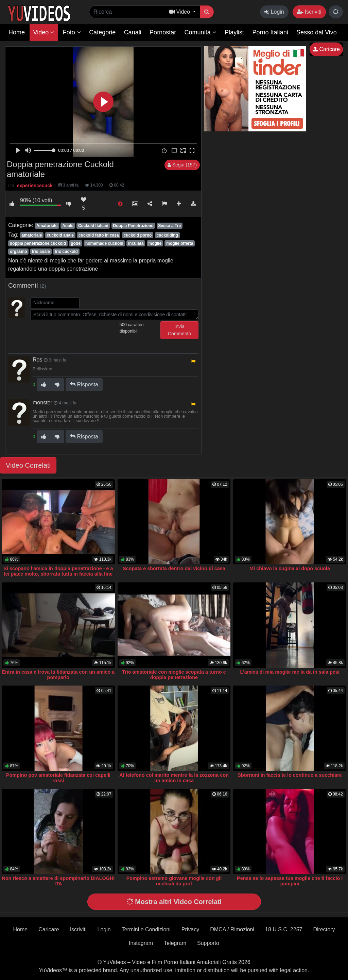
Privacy (190, 929)
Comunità (201, 32)
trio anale (41, 252)
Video (44, 32)
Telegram (175, 943)
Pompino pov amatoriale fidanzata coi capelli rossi (58, 778)
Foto (72, 32)
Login (274, 12)
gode (76, 243)
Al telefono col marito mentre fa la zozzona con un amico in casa (174, 778)
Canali (133, 32)
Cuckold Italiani (93, 226)
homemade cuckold (104, 243)
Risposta (84, 384)
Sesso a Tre (169, 226)
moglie (155, 243)
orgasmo (19, 252)
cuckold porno (138, 235)
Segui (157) (182, 165)
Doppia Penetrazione (133, 226)
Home (17, 32)
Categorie (102, 32)
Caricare (326, 49)
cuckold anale (60, 235)
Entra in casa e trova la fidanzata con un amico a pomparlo (58, 675)
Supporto (208, 943)
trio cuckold (66, 252)
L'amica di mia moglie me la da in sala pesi (290, 672)
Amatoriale (47, 226)
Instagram (141, 943)
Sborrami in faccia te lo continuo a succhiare (290, 775)
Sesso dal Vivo (317, 32)
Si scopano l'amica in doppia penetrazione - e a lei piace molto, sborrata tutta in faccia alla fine (58, 571)
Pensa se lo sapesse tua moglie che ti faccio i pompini (290, 881)
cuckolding (167, 235)
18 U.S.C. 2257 (284, 929)
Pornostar (163, 32)
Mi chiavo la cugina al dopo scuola (290, 568)
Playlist (234, 32)
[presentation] (82, 335)
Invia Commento (179, 330)
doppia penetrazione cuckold (38, 243)
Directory (324, 929)
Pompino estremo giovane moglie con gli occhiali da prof (174, 881)
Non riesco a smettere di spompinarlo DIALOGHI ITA (58, 881)
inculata (136, 243)
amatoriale (32, 235)
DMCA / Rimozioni (232, 929)
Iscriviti (309, 12)
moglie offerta (180, 243)
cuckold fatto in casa (99, 235)
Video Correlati (28, 465)
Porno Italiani (270, 32)
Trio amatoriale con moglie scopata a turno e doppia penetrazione (174, 675)
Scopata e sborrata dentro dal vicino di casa (174, 568)
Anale (68, 226)
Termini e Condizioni (146, 929)
